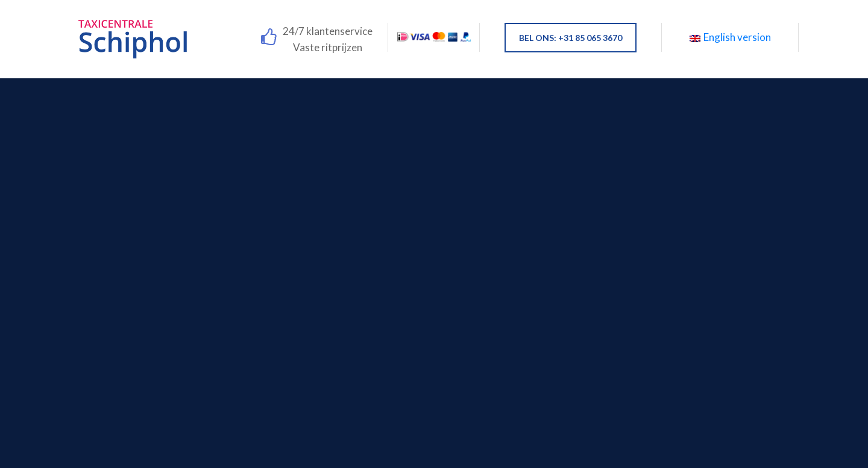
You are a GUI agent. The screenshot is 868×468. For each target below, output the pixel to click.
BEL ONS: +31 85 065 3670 (571, 38)
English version (730, 37)
